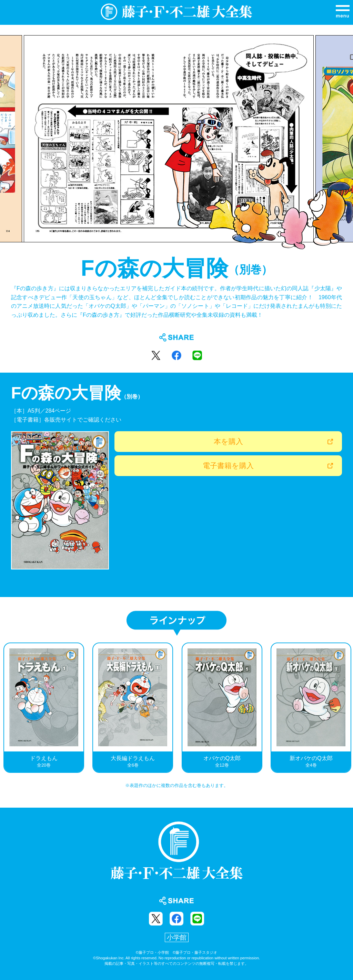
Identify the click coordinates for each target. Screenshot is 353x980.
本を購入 (228, 441)
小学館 (177, 937)
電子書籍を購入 (228, 466)
